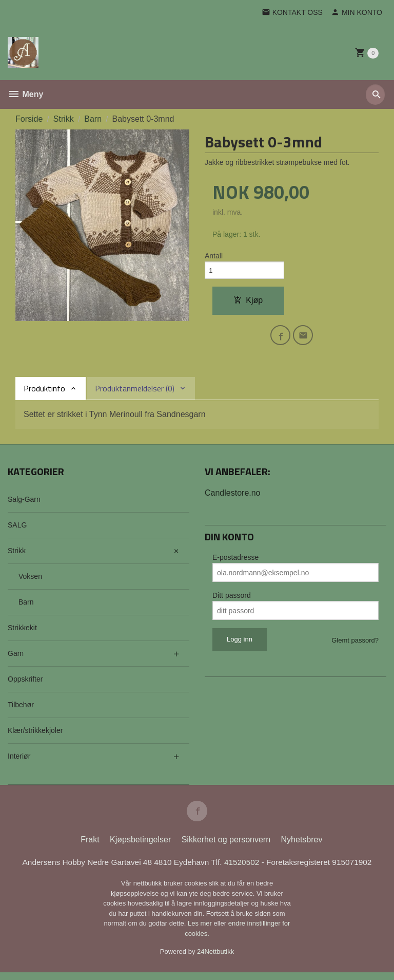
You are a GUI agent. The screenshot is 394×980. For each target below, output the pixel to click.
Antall (214, 256)
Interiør (19, 761)
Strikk (17, 556)
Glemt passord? (355, 645)
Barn (26, 607)
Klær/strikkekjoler (35, 736)
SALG (17, 530)
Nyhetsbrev (302, 847)
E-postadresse (235, 562)
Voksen (30, 581)
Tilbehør (21, 710)
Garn (16, 658)
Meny (25, 94)
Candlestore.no (233, 498)
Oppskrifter (25, 684)
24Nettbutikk (215, 959)
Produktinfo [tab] (44, 393)
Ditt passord (232, 600)
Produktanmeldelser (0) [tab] (135, 393)
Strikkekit (22, 633)
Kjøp (248, 303)
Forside (29, 119)
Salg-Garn (24, 504)
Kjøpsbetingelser (140, 847)
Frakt (90, 847)
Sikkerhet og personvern (226, 847)
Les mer (201, 931)
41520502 (245, 869)
